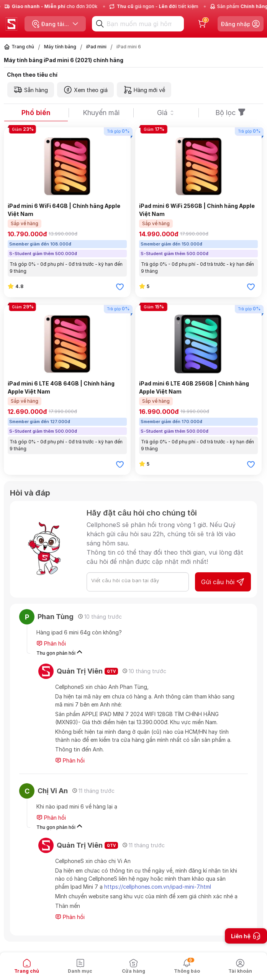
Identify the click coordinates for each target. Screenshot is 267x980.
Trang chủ (23, 47)
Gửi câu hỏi (223, 582)
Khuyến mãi (101, 113)
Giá (166, 113)
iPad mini (96, 47)
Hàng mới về (144, 90)
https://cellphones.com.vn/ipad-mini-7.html (158, 887)
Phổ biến (36, 113)
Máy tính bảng (60, 47)
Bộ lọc (231, 113)
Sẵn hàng (31, 90)
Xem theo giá (85, 90)
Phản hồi (51, 644)
